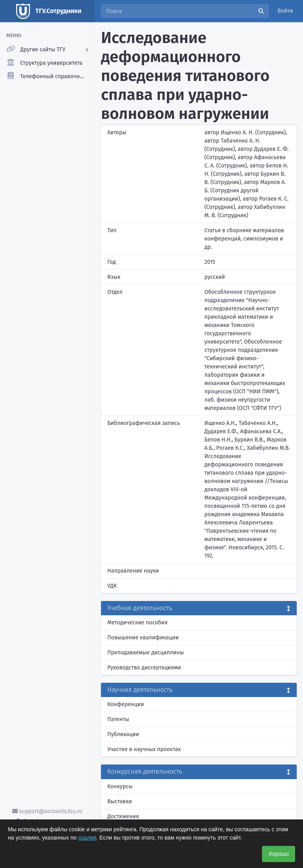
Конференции (126, 704)
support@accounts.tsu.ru (47, 811)
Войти (285, 11)
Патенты (118, 719)
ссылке (87, 838)
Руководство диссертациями (144, 668)
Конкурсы (120, 786)
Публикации (123, 734)
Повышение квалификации (143, 638)
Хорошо (279, 854)
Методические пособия (137, 623)
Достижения (123, 816)
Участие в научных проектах (144, 749)
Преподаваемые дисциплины (146, 653)
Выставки (120, 801)
